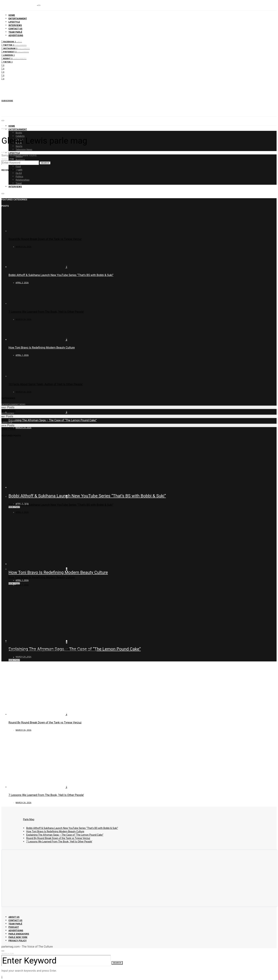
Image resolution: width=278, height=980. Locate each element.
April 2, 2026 (22, 512)
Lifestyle (14, 22)
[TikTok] (7, 62)
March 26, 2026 (23, 247)
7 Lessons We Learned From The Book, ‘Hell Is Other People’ (46, 312)
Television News (24, 150)
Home (12, 15)
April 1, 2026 (22, 580)
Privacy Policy (18, 941)
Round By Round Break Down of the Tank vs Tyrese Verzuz (45, 239)
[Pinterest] (15, 51)
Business (20, 160)
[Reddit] (14, 58)
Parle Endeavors (19, 934)
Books (19, 133)
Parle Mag (29, 819)
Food (18, 166)
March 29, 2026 (23, 428)
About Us (14, 917)
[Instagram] (16, 48)
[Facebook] (12, 41)
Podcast (14, 927)
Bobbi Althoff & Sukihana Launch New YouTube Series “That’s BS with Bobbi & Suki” (87, 496)
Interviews (15, 25)
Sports (19, 146)
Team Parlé (15, 32)
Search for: (8, 159)
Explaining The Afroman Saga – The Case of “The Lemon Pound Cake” (53, 420)
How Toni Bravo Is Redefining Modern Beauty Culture (58, 572)
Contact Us (15, 29)
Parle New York (18, 937)
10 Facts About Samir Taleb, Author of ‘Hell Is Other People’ (46, 384)
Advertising (16, 35)
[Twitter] (14, 45)
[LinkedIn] (8, 55)
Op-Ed (19, 173)
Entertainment (18, 19)
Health (19, 170)
